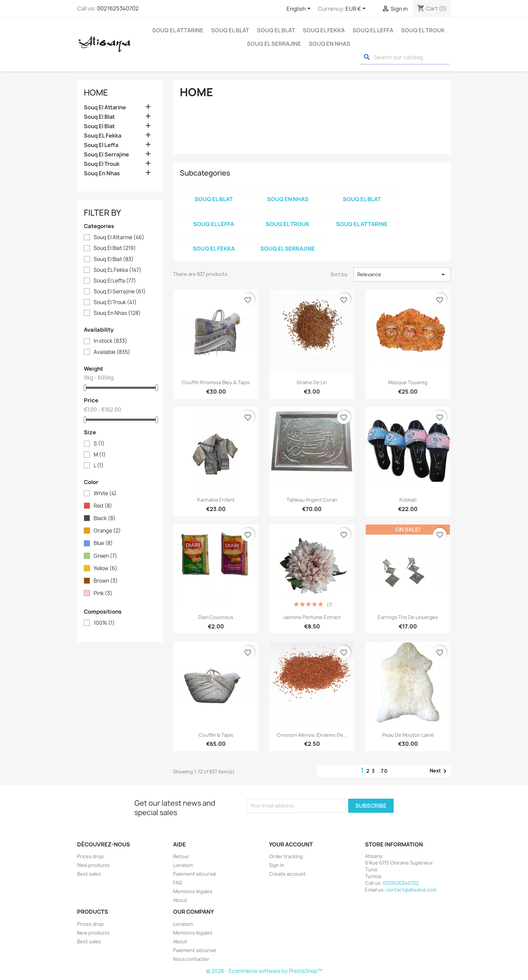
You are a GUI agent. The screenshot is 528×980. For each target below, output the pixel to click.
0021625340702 (118, 8)
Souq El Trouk (423, 30)
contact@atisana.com (411, 890)
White (105, 494)
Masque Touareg (408, 382)
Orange (107, 531)
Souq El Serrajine (274, 44)
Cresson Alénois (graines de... (312, 735)
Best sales (89, 874)
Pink (103, 593)
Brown (106, 581)
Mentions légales (193, 891)
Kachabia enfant (216, 500)
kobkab (408, 500)
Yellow (106, 569)
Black (105, 518)
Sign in (277, 865)
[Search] (405, 58)
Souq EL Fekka (324, 30)
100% (104, 623)
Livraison (183, 865)
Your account (291, 844)
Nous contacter (191, 959)
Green (105, 556)
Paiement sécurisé (195, 874)
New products (93, 865)
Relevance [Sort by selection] (402, 275)
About (180, 900)
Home (96, 93)
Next (439, 771)
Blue (103, 543)
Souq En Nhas (329, 44)
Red (103, 506)
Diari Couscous (216, 617)
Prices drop (90, 856)
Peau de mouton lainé (408, 735)
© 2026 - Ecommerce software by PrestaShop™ (264, 971)
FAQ (178, 883)
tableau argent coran (312, 500)
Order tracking (286, 856)
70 (384, 771)
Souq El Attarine (178, 30)
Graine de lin (312, 382)
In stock (110, 341)
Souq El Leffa (373, 30)
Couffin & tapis (216, 735)
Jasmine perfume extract (312, 617)
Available (112, 352)
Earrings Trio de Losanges (408, 617)
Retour (181, 856)
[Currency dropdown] (357, 9)
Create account (287, 874)
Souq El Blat (230, 30)
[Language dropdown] (300, 9)
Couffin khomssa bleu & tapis (216, 382)
